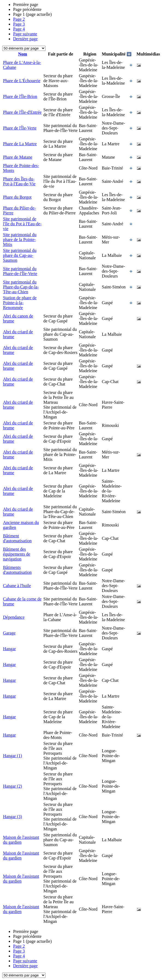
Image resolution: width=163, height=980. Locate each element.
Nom (23, 54)
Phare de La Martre (20, 144)
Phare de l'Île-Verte (20, 128)
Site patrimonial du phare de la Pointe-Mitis (20, 240)
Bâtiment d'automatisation (17, 538)
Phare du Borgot (17, 197)
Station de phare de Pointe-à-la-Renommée (20, 303)
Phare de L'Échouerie (22, 81)
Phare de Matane (18, 157)
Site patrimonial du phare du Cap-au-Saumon (20, 255)
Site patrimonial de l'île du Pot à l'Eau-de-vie (22, 224)
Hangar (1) (13, 756)
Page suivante (25, 34)
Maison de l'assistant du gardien (21, 840)
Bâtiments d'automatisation (17, 570)
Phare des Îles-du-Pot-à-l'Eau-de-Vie (19, 181)
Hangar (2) (13, 786)
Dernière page (25, 39)
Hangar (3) (13, 817)
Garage (9, 633)
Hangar (9, 649)
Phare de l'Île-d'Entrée (22, 112)
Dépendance (14, 617)
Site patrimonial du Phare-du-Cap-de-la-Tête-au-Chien (21, 287)
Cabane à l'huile (17, 586)
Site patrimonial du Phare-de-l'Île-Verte (20, 271)
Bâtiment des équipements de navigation (17, 554)
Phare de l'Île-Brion (20, 96)
